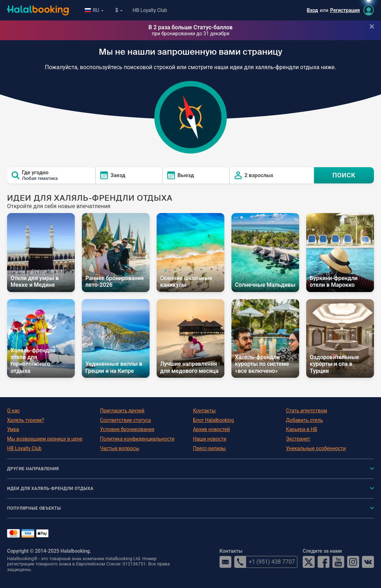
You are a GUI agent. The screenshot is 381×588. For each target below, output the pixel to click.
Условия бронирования (127, 429)
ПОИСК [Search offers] (344, 175)
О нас (13, 411)
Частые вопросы (120, 448)
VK (368, 562)
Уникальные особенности (316, 448)
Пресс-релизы (209, 448)
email (225, 562)
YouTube (338, 562)
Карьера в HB (302, 429)
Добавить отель (305, 420)
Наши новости (210, 439)
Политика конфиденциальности (137, 439)
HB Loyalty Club (150, 10)
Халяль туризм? (26, 420)
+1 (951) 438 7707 (265, 562)
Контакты (204, 411)
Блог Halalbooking (213, 420)
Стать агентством (307, 411)
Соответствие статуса (126, 420)
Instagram (353, 562)
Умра (13, 429)
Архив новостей (211, 429)
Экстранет (298, 439)
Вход (313, 10)
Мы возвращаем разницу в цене (45, 439)
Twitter (309, 562)
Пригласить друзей (122, 411)
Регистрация (345, 10)
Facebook (323, 562)
